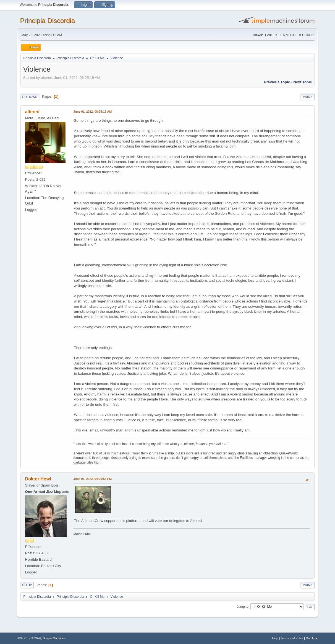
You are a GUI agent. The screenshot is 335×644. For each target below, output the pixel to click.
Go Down (30, 97)
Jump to (243, 607)
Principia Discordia (48, 21)
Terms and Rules (292, 638)
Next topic (303, 82)
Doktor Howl (38, 479)
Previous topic (277, 82)
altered (32, 112)
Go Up (27, 585)
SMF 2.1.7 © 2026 (29, 638)
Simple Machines (54, 638)
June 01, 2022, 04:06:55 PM (93, 479)
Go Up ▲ (312, 638)
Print (308, 97)
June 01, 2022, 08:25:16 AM (93, 112)
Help (275, 638)
